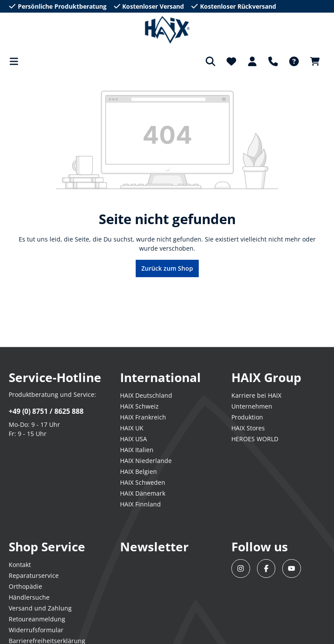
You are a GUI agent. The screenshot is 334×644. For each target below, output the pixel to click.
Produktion (247, 417)
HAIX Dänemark (143, 493)
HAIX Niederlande (146, 461)
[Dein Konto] (252, 61)
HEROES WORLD (255, 439)
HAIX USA (134, 439)
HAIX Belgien (139, 471)
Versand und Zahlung (40, 608)
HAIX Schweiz (139, 406)
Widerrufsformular (36, 630)
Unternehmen (252, 406)
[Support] (273, 61)
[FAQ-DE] (294, 61)
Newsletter (154, 547)
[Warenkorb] (315, 61)
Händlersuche (29, 597)
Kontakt (20, 565)
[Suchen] (210, 61)
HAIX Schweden (143, 482)
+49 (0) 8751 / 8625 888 (46, 411)
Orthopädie (25, 586)
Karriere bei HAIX (256, 395)
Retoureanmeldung (37, 619)
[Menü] (17, 61)
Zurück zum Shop (167, 268)
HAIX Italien (137, 450)
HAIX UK (132, 428)
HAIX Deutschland (146, 395)
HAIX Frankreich (143, 417)
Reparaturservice (34, 575)
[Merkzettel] (231, 61)
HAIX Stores (248, 428)
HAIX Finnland (140, 504)
